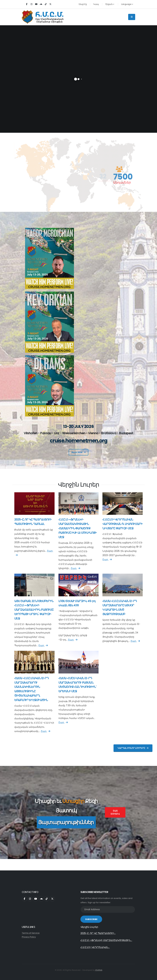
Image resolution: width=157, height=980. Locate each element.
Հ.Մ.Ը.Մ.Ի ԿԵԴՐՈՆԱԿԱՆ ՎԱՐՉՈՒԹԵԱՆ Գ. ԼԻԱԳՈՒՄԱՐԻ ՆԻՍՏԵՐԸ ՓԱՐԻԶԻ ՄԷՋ (122, 524)
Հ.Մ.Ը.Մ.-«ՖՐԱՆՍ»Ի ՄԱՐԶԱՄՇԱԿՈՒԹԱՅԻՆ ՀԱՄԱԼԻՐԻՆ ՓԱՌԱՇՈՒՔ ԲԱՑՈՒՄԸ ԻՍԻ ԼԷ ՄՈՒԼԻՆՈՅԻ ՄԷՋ (78, 528)
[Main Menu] (132, 17)
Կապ (96, 4)
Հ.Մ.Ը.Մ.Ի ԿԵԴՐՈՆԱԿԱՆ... (95, 947)
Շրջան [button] (110, 4)
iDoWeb (99, 970)
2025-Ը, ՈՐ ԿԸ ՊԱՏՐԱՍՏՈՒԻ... (98, 933)
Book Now (78, 452)
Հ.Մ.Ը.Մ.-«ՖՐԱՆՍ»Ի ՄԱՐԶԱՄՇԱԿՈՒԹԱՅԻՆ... (106, 940)
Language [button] (127, 4)
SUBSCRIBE (91, 919)
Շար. (75, 568)
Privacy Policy (29, 937)
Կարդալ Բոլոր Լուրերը (133, 748)
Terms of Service (31, 933)
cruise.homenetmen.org (79, 441)
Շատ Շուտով (115, 812)
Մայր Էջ (83, 4)
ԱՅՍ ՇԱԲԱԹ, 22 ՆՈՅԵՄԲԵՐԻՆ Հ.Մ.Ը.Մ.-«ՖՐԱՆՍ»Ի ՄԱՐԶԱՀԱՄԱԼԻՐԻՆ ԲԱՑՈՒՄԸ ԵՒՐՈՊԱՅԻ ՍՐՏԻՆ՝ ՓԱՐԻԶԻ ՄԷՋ (34, 610)
